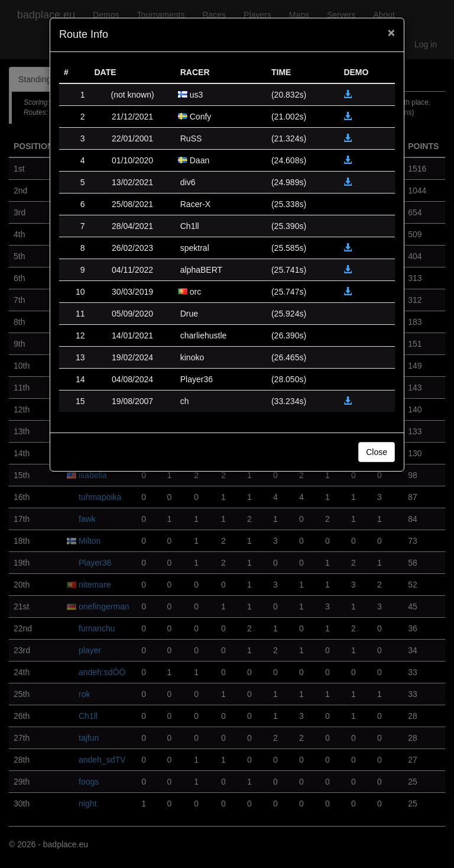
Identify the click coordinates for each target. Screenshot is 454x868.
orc (195, 292)
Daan (200, 160)
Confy (201, 117)
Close (377, 452)
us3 (197, 95)
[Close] (391, 32)
